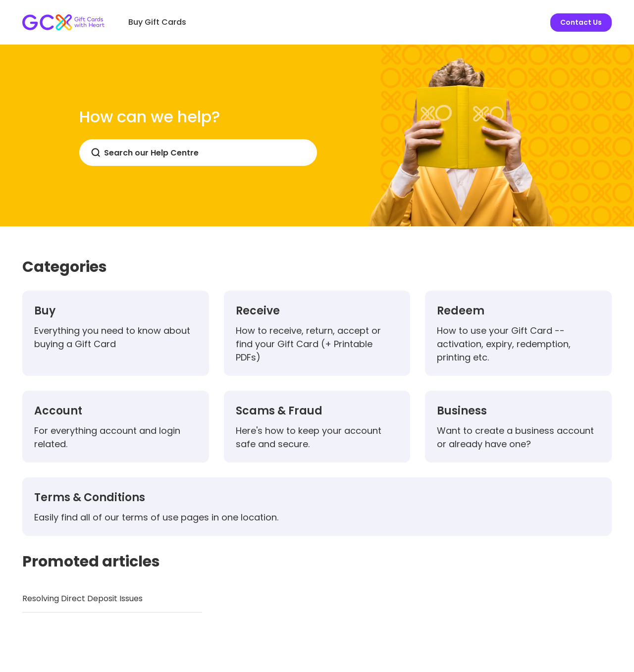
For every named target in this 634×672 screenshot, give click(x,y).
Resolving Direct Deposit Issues (82, 598)
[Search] (198, 153)
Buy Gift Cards (157, 22)
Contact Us (581, 22)
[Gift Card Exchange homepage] (63, 23)
